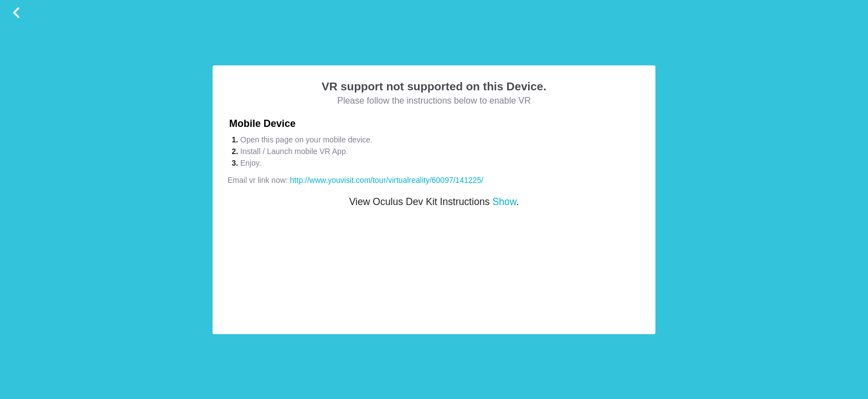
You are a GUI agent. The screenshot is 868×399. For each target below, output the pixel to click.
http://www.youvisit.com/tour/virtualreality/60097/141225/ (387, 180)
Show (504, 202)
